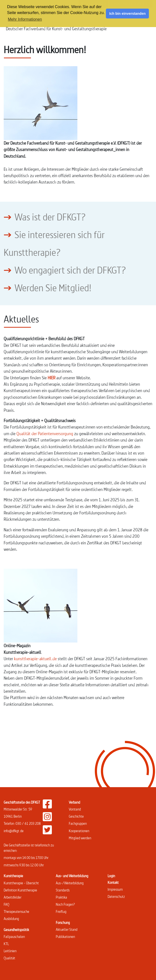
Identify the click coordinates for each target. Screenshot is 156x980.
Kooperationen (79, 831)
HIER (51, 378)
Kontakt (113, 882)
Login (111, 876)
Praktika (61, 897)
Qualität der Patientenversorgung (45, 434)
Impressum (115, 889)
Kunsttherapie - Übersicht (21, 883)
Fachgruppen (78, 823)
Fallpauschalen (14, 937)
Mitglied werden (80, 838)
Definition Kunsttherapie (20, 890)
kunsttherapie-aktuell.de (35, 659)
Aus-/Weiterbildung (70, 883)
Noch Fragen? (65, 904)
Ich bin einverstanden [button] (128, 14)
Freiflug (61, 911)
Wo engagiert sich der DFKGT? (70, 270)
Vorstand (75, 809)
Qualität (9, 958)
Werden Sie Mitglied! (53, 288)
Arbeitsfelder (13, 897)
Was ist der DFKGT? (50, 217)
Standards (63, 890)
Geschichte (76, 816)
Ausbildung (11, 919)
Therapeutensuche (16, 911)
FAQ (7, 904)
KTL (6, 944)
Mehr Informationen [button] (25, 19)
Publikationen (65, 937)
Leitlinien (10, 951)
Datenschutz (116, 896)
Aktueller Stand (67, 929)
